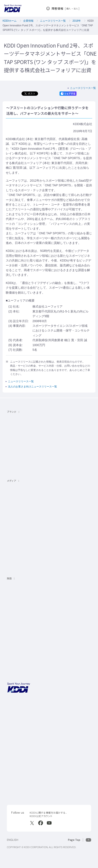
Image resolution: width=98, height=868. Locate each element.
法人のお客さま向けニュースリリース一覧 (32, 387)
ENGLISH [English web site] (13, 840)
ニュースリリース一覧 (53, 21)
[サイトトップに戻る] (13, 8)
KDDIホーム (10, 21)
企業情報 (28, 21)
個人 (69, 9)
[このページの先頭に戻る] (80, 840)
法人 (76, 9)
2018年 (77, 21)
